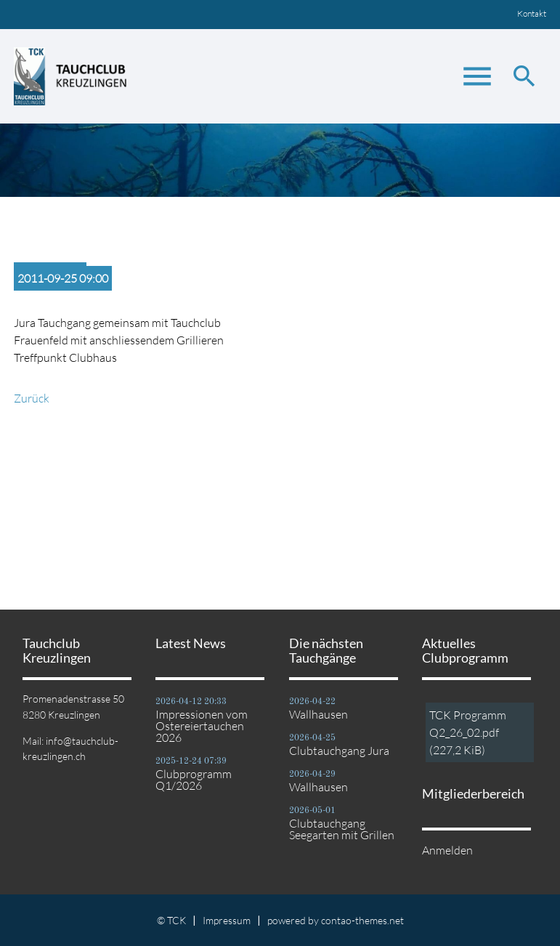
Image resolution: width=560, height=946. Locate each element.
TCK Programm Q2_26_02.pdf (468, 732)
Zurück (32, 398)
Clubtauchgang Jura (339, 751)
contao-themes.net (362, 920)
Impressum (227, 920)
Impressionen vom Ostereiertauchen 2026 (202, 726)
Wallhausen (318, 714)
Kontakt (532, 13)
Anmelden (447, 850)
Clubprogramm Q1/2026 (194, 780)
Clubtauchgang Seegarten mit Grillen (342, 829)
